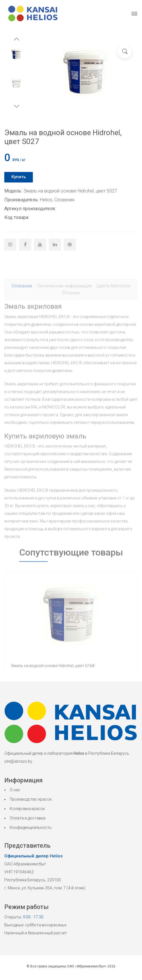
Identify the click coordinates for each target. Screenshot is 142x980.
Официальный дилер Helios (33, 856)
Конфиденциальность (31, 827)
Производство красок (31, 799)
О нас (15, 790)
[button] (17, 40)
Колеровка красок (27, 809)
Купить (19, 177)
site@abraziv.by (18, 761)
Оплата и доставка (28, 818)
